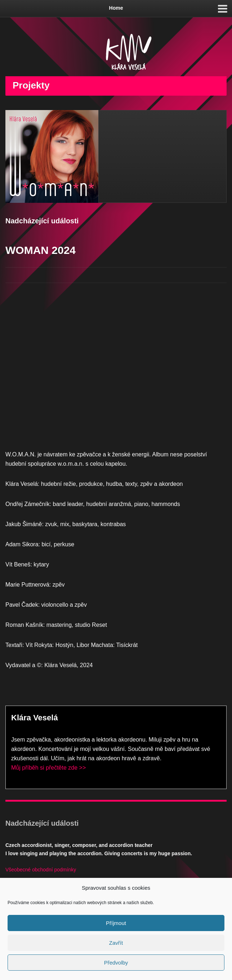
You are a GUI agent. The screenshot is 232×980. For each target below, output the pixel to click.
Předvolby (116, 963)
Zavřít (116, 943)
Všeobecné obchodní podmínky (41, 870)
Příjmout (116, 923)
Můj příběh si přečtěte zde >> (48, 768)
